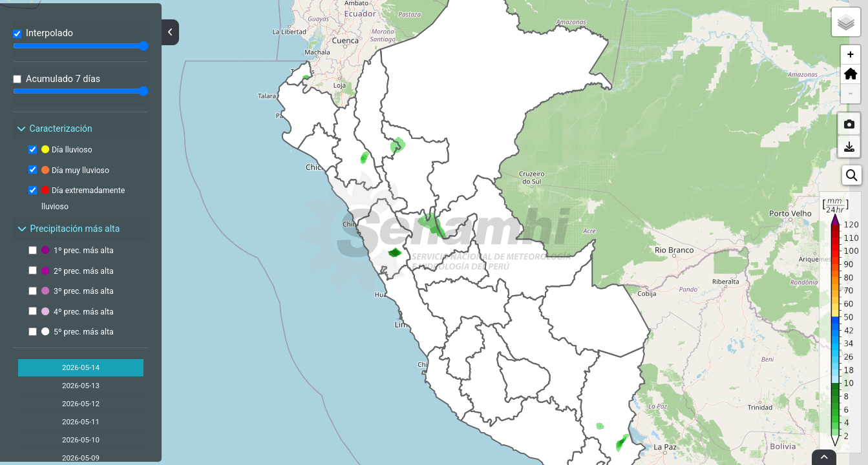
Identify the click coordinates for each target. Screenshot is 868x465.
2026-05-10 (81, 440)
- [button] (851, 94)
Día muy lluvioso (75, 170)
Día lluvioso (67, 150)
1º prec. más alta (78, 251)
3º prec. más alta (78, 291)
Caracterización (54, 129)
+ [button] (851, 55)
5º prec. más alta (78, 332)
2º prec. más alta (78, 271)
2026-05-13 (81, 386)
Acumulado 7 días (63, 79)
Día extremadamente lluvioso (83, 198)
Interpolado (49, 33)
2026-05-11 (81, 422)
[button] (851, 74)
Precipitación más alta (68, 229)
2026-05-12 (81, 404)
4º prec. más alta (78, 312)
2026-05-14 (81, 367)
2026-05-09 (81, 458)
